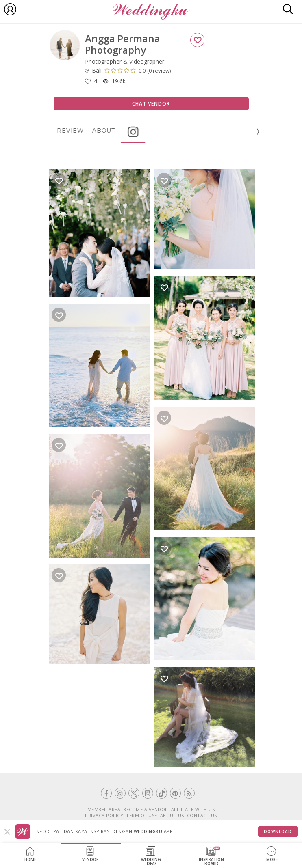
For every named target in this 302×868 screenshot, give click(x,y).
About (126, 131)
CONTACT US (202, 815)
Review (93, 131)
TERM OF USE (142, 815)
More (272, 854)
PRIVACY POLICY (104, 815)
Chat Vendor (151, 104)
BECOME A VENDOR (146, 809)
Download (278, 831)
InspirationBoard (211, 856)
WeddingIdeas (151, 856)
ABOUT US (172, 815)
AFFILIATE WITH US (193, 809)
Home (30, 854)
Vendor (90, 854)
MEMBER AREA (104, 809)
